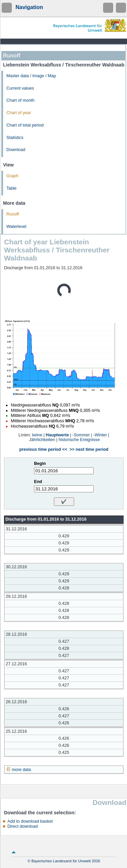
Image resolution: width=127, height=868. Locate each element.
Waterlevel (16, 227)
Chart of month (20, 100)
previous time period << (43, 449)
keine (37, 435)
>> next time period (89, 449)
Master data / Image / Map (31, 76)
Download (16, 150)
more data (21, 770)
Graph (12, 176)
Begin (40, 464)
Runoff (13, 214)
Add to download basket (30, 821)
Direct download (23, 826)
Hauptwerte (57, 435)
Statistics (15, 138)
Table (11, 188)
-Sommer (81, 435)
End (38, 482)
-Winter (100, 435)
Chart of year (19, 113)
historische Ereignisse (79, 440)
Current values (20, 88)
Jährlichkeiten (42, 440)
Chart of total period (25, 125)
